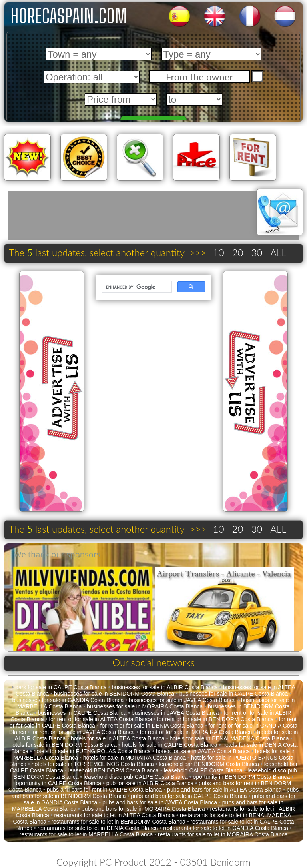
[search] (136, 287)
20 (238, 252)
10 (219, 252)
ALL (278, 252)
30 (257, 252)
